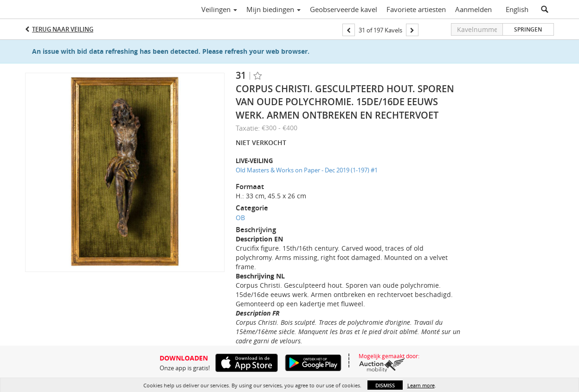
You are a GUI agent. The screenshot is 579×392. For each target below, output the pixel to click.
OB (240, 218)
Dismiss (385, 385)
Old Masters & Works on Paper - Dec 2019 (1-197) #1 (307, 170)
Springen (528, 29)
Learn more (421, 385)
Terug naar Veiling (63, 29)
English (517, 9)
